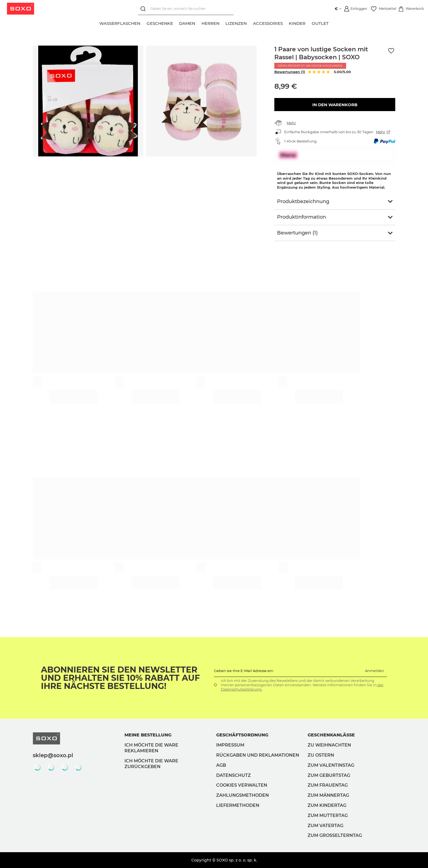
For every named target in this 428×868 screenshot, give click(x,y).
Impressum (230, 745)
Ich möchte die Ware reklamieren (151, 748)
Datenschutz (234, 775)
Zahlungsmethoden (243, 795)
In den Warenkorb (335, 105)
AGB (221, 765)
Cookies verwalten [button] (242, 785)
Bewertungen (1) (290, 72)
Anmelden (374, 671)
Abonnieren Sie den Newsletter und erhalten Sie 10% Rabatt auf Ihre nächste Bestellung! (120, 678)
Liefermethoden (238, 805)
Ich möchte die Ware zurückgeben (151, 764)
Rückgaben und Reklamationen (258, 755)
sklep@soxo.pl (53, 755)
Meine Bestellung (148, 735)
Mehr (291, 123)
